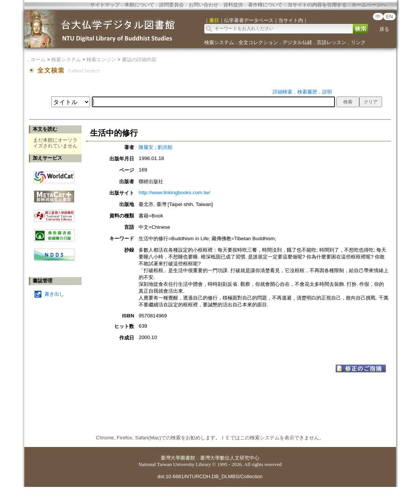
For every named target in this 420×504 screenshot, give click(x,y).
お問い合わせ (204, 5)
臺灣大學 (171, 458)
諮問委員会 (171, 5)
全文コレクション (258, 42)
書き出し (54, 294)
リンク (358, 42)
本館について (139, 5)
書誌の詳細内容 (139, 59)
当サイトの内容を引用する (317, 5)
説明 (327, 92)
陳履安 (146, 147)
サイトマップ (105, 5)
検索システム (219, 42)
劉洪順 (165, 147)
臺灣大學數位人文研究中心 (230, 458)
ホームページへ (369, 5)
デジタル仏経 (297, 42)
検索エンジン (101, 59)
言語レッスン (332, 42)
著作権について (265, 5)
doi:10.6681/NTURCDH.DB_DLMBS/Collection (210, 476)
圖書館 (188, 458)
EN (389, 17)
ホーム (38, 59)
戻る (384, 29)
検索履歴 (307, 92)
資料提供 (233, 5)
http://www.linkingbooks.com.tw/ (174, 193)
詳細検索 (283, 92)
